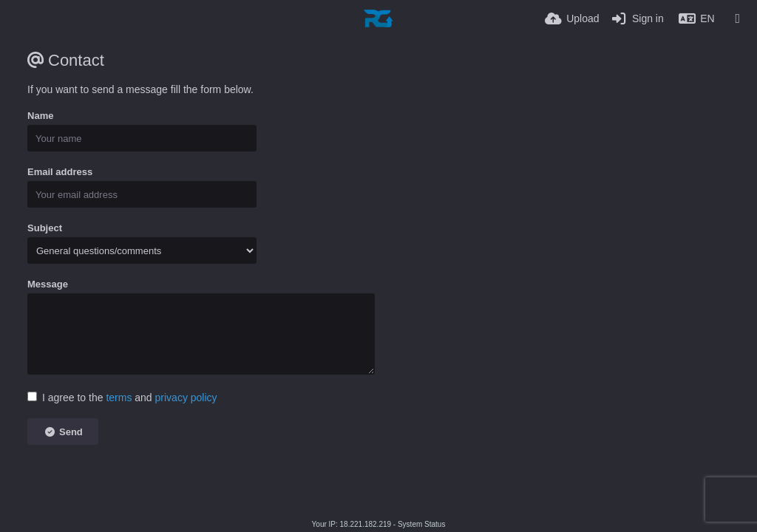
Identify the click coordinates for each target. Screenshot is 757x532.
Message (48, 284)
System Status (421, 524)
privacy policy (186, 398)
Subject (45, 228)
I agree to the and (122, 398)
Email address (60, 172)
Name (40, 116)
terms (119, 398)
